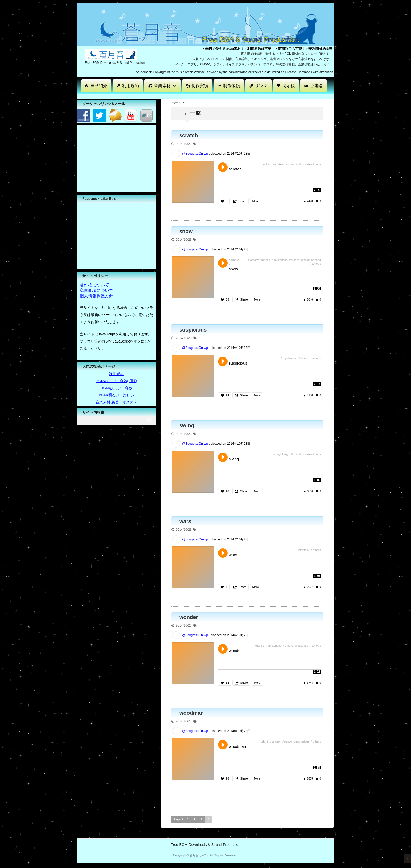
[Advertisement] (172, 96)
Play (223, 167)
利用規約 (131, 86)
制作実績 (200, 86)
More (256, 201)
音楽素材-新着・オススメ (117, 402)
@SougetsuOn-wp (195, 154)
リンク (261, 86)
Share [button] (242, 201)
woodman (191, 713)
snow (186, 231)
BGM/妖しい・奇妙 (116, 388)
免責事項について (96, 290)
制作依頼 (231, 86)
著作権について (94, 285)
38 (227, 299)
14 (227, 395)
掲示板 (289, 86)
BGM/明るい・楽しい (116, 395)
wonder (189, 617)
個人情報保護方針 (96, 296)
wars (185, 521)
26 (227, 778)
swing (187, 425)
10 (227, 491)
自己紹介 (99, 86)
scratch (189, 135)
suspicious (193, 330)
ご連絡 (316, 86)
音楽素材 (165, 86)
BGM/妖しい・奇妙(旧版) (116, 381)
